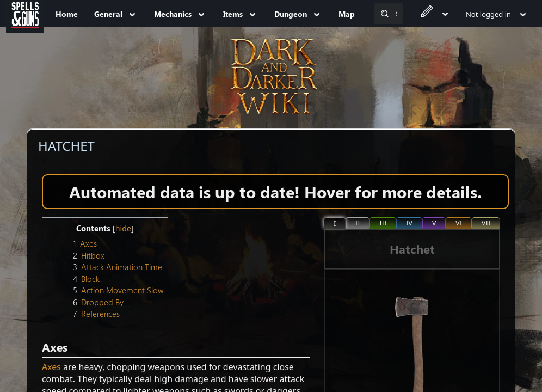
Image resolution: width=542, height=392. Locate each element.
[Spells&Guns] (25, 14)
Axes (51, 367)
